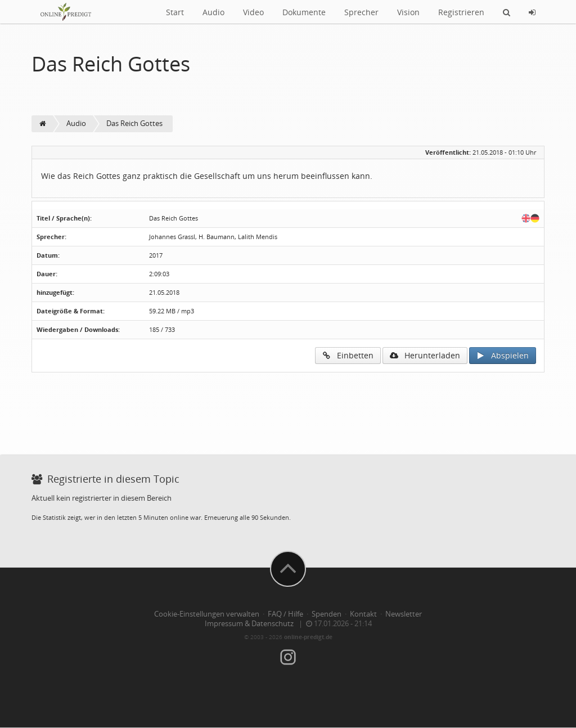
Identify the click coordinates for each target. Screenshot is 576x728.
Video (253, 12)
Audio (213, 12)
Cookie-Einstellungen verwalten (207, 614)
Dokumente (304, 12)
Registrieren (461, 12)
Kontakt (363, 614)
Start (175, 12)
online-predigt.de (308, 637)
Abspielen (503, 355)
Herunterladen (425, 355)
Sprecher (361, 12)
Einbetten (348, 355)
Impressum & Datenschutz (249, 624)
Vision (408, 12)
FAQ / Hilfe (285, 614)
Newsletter (404, 614)
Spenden (327, 614)
